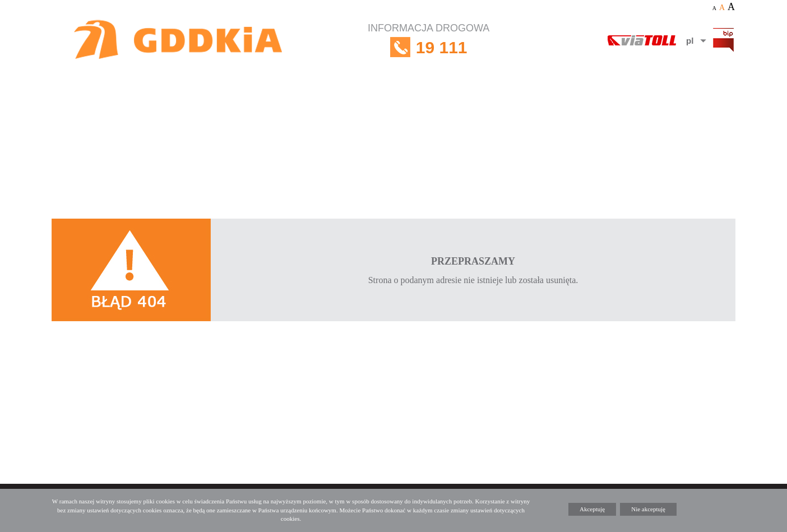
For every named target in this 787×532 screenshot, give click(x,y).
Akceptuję (592, 509)
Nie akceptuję (648, 509)
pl (690, 41)
